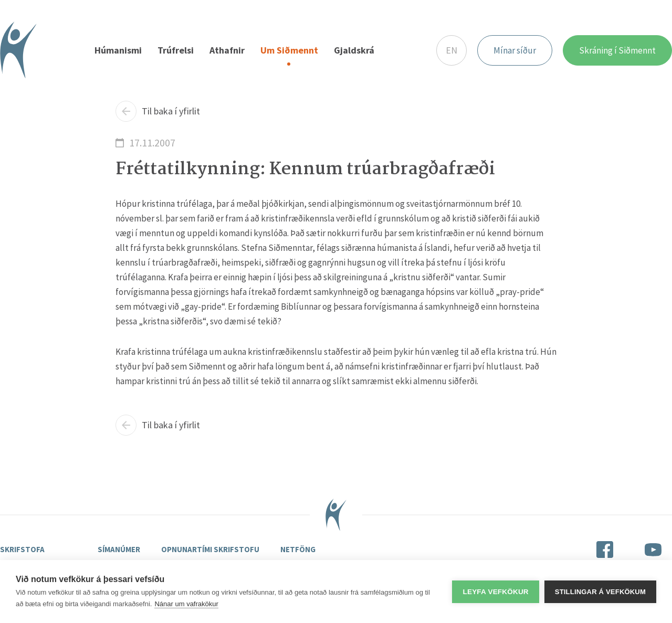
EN (451, 50)
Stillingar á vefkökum (600, 592)
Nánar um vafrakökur (186, 604)
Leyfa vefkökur (495, 592)
